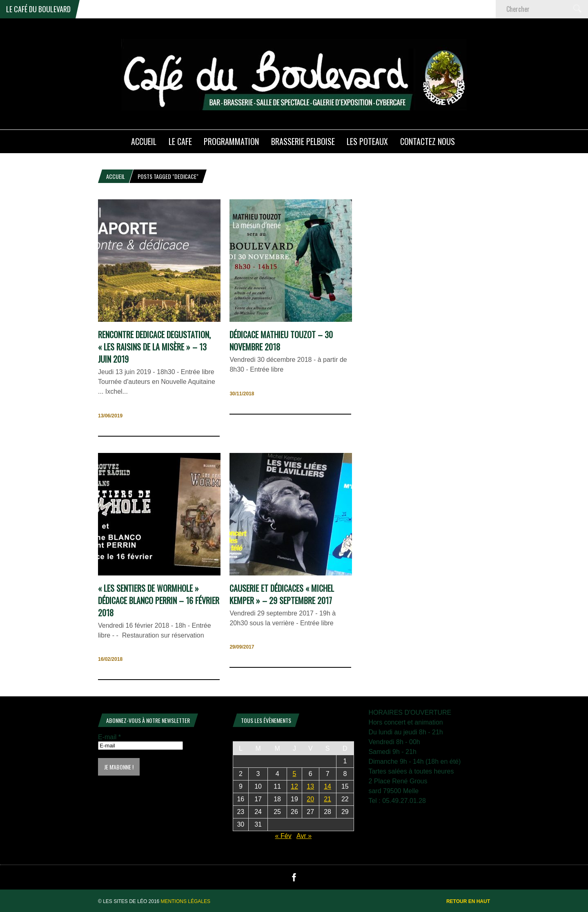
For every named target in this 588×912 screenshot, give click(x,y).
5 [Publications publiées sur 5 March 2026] (295, 774)
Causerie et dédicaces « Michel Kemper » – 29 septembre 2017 (282, 594)
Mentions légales (186, 901)
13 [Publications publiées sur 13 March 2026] (310, 786)
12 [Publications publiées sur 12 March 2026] (294, 786)
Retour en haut (468, 901)
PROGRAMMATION (231, 141)
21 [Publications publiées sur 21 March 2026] (327, 799)
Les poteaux (367, 141)
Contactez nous (428, 141)
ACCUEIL (144, 141)
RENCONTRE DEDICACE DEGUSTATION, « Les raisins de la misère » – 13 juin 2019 (154, 347)
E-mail (109, 737)
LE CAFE (180, 141)
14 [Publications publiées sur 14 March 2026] (327, 786)
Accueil (116, 176)
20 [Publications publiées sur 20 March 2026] (310, 799)
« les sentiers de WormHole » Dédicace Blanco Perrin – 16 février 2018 (159, 600)
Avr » (304, 836)
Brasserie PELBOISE (303, 141)
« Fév (283, 836)
